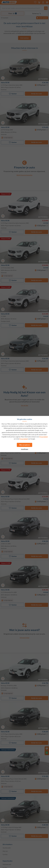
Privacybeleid (44, 437)
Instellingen (25, 449)
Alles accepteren (24, 445)
